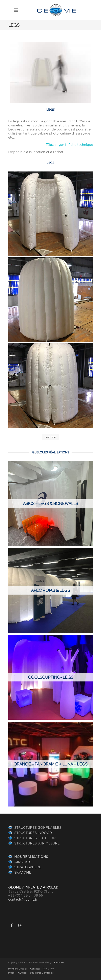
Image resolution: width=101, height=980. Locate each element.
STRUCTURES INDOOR (33, 833)
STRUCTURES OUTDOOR (35, 838)
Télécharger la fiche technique (69, 145)
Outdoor (23, 973)
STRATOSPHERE (28, 867)
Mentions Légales (18, 969)
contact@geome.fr (23, 900)
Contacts (35, 969)
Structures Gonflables (42, 973)
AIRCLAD (22, 862)
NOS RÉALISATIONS (31, 857)
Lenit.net (59, 963)
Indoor (12, 973)
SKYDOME (23, 873)
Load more (51, 437)
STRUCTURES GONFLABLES (38, 828)
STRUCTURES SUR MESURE (37, 843)
